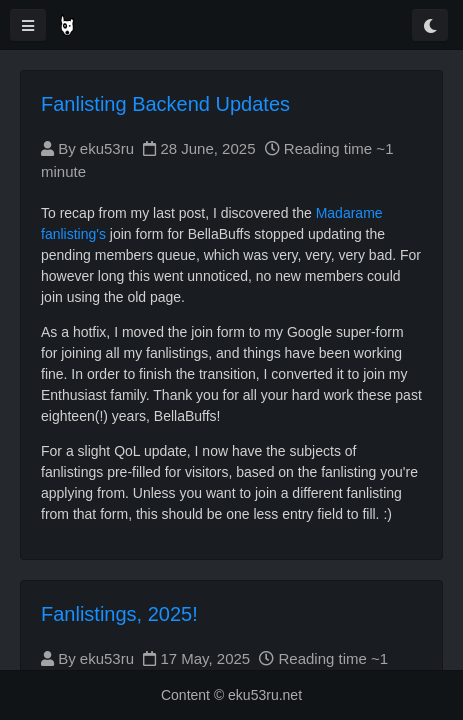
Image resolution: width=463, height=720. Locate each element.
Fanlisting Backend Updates (165, 104)
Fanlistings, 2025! (119, 614)
